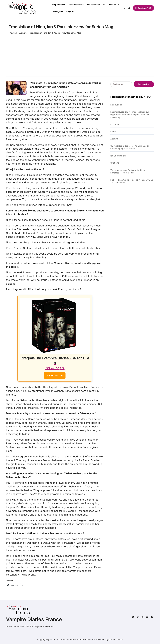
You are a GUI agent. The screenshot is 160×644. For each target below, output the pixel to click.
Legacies (70, 11)
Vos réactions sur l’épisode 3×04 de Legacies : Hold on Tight (128, 171)
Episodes (115, 124)
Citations (115, 163)
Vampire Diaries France (34, 619)
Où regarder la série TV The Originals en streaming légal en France (130, 147)
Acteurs (114, 139)
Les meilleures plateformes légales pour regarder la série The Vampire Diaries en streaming (130, 115)
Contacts (118, 640)
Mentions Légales (104, 640)
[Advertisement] (80, 54)
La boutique (116, 105)
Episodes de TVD (76, 5)
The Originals (57, 11)
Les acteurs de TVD (96, 5)
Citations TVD (114, 5)
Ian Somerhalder (118, 156)
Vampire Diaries (58, 5)
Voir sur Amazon (55, 375)
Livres (113, 132)
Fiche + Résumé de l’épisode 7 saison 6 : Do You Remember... (132, 181)
